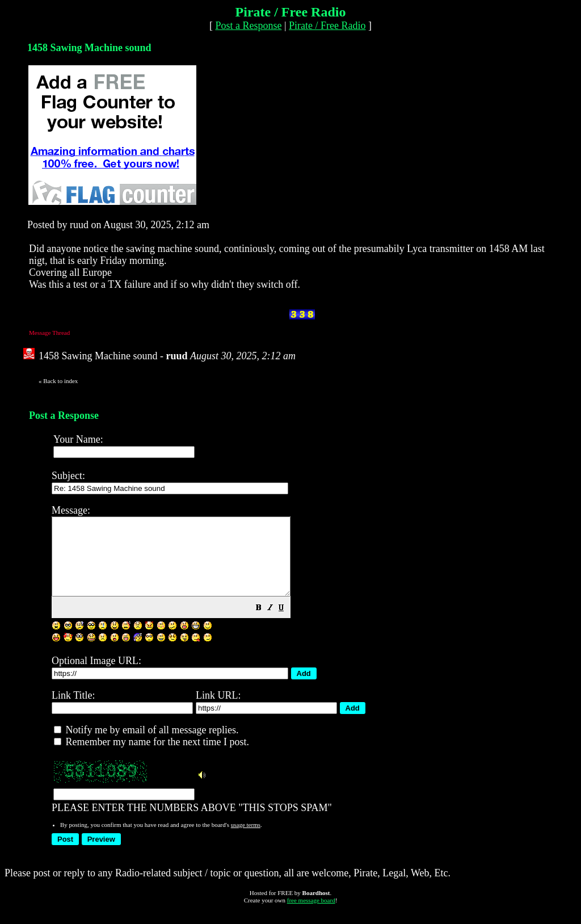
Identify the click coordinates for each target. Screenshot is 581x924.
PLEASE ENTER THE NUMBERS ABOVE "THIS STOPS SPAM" (310, 665)
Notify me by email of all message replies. (146, 745)
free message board (311, 915)
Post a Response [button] (248, 26)
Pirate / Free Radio (327, 26)
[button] (287, 624)
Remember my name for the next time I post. (151, 757)
